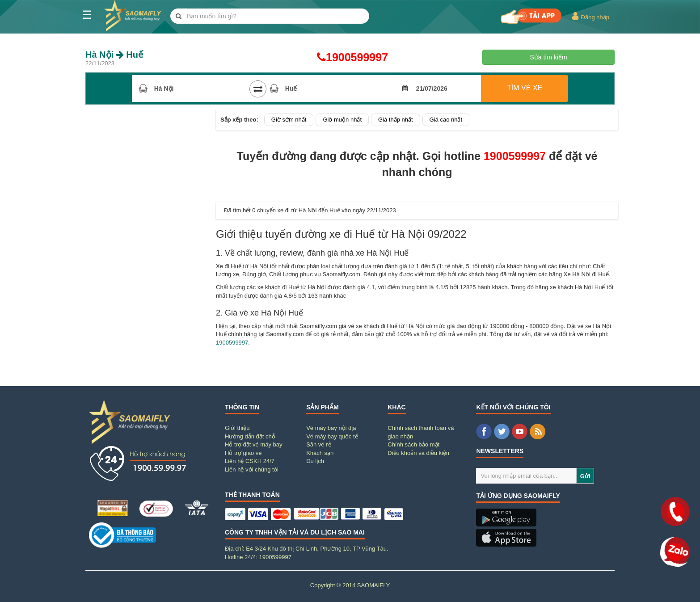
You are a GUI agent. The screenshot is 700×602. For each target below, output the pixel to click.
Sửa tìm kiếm (548, 57)
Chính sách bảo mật (413, 444)
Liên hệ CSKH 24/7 (250, 461)
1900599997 (350, 57)
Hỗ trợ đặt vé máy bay (253, 444)
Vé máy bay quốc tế (332, 436)
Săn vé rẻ (318, 444)
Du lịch (315, 461)
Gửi (585, 476)
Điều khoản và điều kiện (418, 453)
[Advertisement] (149, 243)
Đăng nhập (590, 16)
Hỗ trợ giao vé (243, 453)
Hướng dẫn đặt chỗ (250, 436)
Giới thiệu (237, 428)
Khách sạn (320, 453)
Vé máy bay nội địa (331, 428)
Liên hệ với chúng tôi (252, 469)
